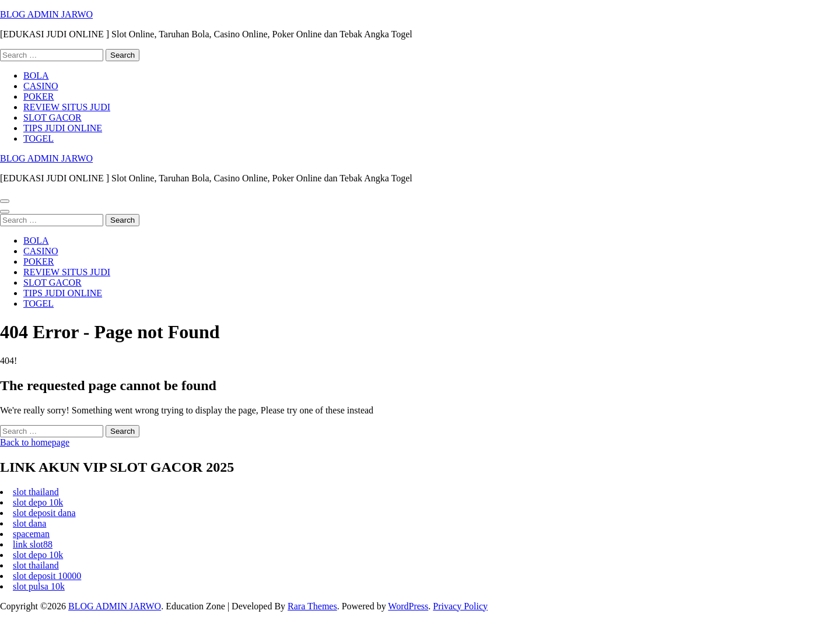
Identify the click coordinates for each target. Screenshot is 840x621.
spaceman (31, 534)
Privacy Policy (460, 606)
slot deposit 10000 (47, 576)
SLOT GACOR (52, 117)
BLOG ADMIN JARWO (46, 14)
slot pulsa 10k (39, 586)
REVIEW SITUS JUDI (67, 107)
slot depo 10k (38, 502)
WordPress (408, 606)
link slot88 (33, 544)
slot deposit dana (44, 513)
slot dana (29, 523)
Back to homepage (35, 442)
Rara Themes (312, 606)
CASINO (41, 86)
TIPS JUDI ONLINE (63, 128)
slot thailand (36, 492)
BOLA (36, 76)
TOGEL (38, 138)
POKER (38, 97)
